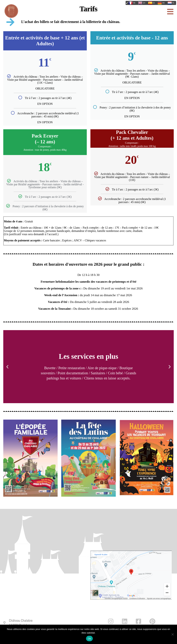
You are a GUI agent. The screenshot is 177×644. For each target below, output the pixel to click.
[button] (7, 367)
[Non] (172, 634)
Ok (89, 639)
